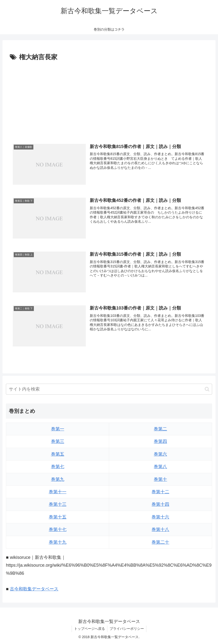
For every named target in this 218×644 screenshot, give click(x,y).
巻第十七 (58, 529)
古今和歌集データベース (34, 589)
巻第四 (160, 442)
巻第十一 (58, 492)
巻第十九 (58, 542)
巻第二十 (160, 542)
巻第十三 (58, 505)
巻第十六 (160, 517)
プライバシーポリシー (127, 629)
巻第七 (58, 467)
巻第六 (160, 454)
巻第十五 (58, 517)
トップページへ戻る (89, 629)
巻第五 (58, 454)
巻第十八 (160, 529)
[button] (207, 389)
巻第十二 (160, 492)
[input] (109, 389)
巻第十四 (160, 505)
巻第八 (160, 467)
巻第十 (160, 479)
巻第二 (160, 429)
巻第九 (58, 479)
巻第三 (58, 442)
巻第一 (58, 429)
